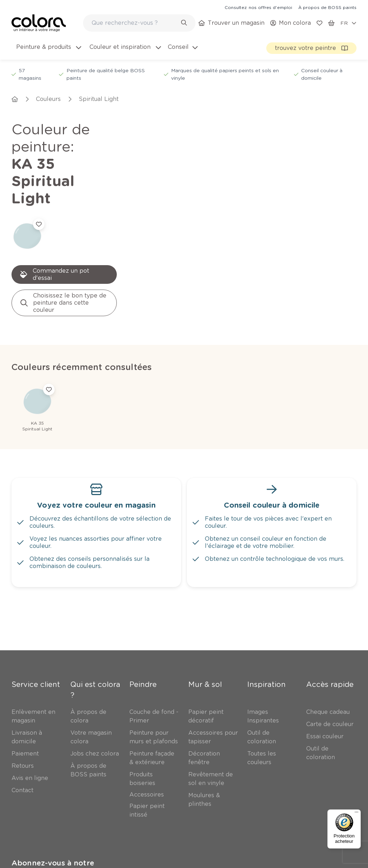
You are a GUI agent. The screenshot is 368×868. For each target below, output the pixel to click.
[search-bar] (135, 23)
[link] (258, 7)
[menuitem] (48, 51)
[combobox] (139, 23)
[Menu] (356, 814)
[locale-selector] (348, 23)
